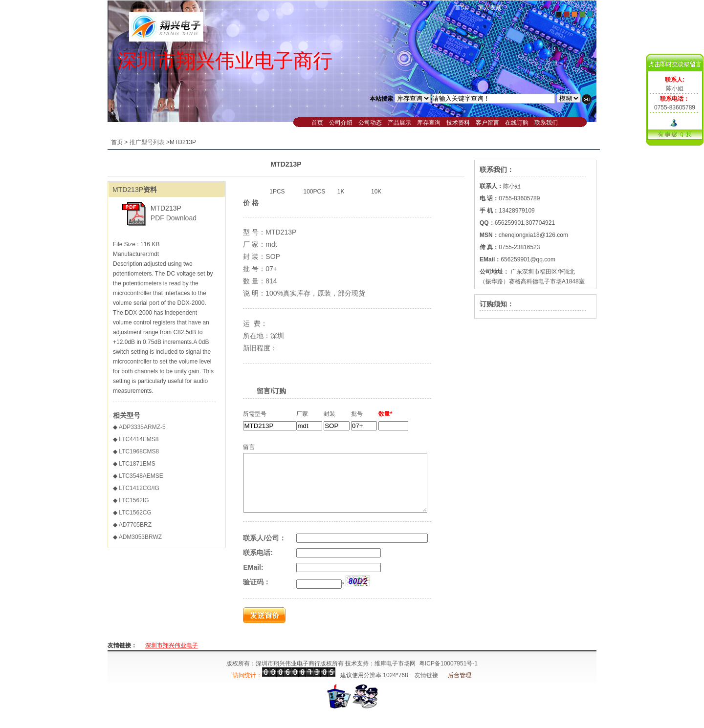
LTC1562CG (135, 513)
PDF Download (174, 218)
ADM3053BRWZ (140, 537)
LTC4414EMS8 (139, 439)
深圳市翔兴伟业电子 (172, 657)
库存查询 (429, 123)
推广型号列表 (147, 142)
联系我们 (546, 123)
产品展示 (399, 123)
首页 (461, 7)
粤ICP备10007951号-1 (448, 675)
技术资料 (458, 123)
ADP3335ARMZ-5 (142, 427)
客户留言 (487, 123)
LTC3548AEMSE (141, 476)
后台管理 (460, 687)
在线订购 (517, 123)
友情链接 (426, 687)
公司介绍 (341, 123)
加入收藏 (489, 7)
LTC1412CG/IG (139, 488)
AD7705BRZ (135, 525)
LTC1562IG (134, 500)
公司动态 (370, 123)
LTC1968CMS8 (139, 451)
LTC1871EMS (137, 464)
